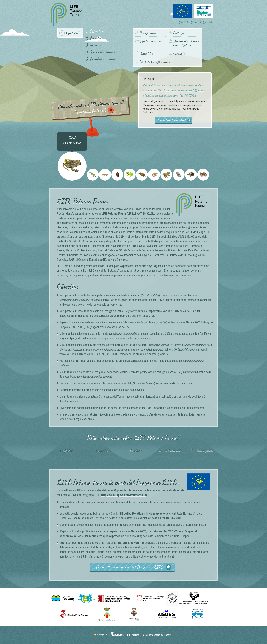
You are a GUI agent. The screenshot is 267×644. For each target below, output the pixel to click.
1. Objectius (95, 31)
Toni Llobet (145, 635)
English (184, 22)
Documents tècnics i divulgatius (186, 43)
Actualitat (147, 53)
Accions (136, 450)
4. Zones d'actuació (100, 52)
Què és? (73, 32)
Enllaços (179, 33)
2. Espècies (94, 38)
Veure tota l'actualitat (172, 120)
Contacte (179, 53)
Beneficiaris (148, 33)
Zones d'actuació (170, 450)
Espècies (102, 450)
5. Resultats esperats (101, 59)
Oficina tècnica (150, 41)
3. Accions (93, 45)
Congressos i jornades (155, 61)
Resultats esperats (202, 450)
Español (196, 22)
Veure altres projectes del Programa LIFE (129, 567)
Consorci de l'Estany (162, 635)
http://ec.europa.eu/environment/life (124, 495)
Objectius (67, 450)
